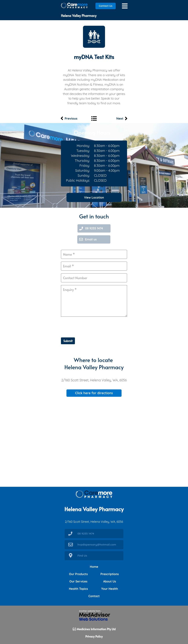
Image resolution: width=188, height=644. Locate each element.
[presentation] (89, 327)
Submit (68, 341)
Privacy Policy (94, 636)
